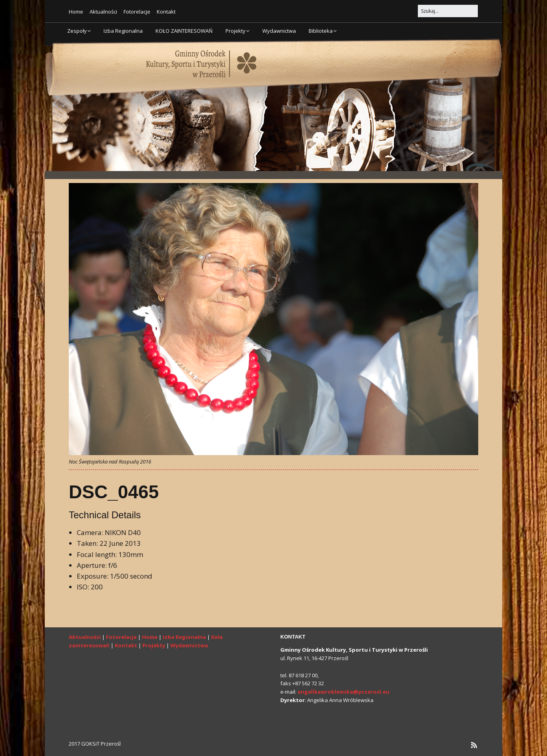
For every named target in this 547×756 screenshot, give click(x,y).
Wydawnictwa (279, 31)
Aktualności (103, 12)
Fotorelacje (137, 12)
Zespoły (77, 31)
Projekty (236, 31)
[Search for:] (448, 11)
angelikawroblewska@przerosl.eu (343, 692)
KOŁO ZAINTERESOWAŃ (184, 31)
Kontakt (166, 12)
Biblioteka (321, 31)
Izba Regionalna (123, 31)
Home (76, 12)
